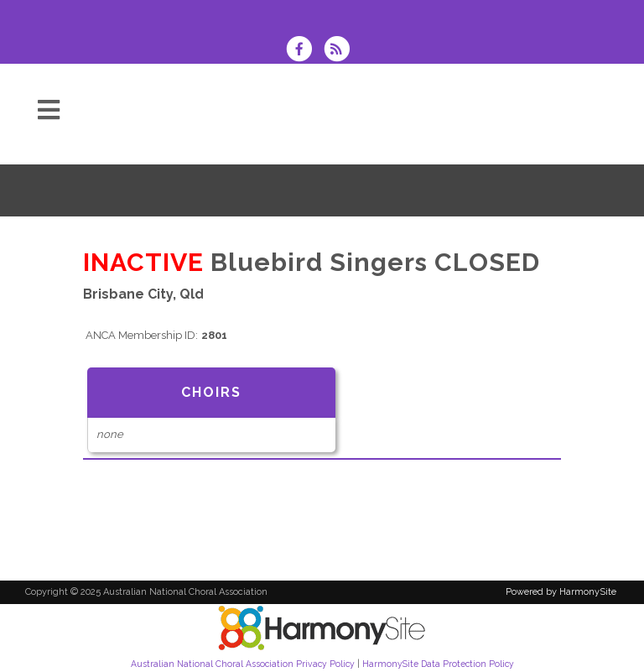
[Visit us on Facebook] (304, 51)
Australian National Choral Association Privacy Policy (243, 664)
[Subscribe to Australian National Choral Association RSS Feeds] (341, 51)
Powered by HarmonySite (561, 592)
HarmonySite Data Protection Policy (438, 664)
